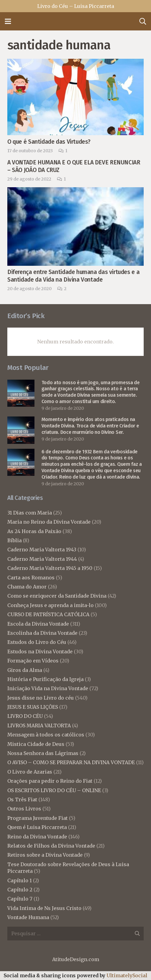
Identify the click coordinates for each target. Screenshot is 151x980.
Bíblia (14, 540)
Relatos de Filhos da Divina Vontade (51, 846)
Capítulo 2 (20, 890)
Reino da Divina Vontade (37, 837)
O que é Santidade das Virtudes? (49, 142)
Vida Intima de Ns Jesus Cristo (44, 908)
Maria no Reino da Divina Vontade (49, 522)
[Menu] (8, 21)
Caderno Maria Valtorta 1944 (42, 559)
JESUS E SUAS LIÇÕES (33, 707)
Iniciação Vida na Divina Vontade (48, 688)
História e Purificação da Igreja (45, 679)
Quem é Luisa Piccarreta (37, 827)
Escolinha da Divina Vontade (42, 633)
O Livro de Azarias (30, 772)
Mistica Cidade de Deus (36, 744)
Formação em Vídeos (33, 661)
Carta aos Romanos (31, 578)
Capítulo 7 (20, 899)
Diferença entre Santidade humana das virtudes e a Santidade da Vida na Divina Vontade (73, 276)
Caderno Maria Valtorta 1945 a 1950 (50, 568)
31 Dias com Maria (30, 513)
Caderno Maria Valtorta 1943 (42, 550)
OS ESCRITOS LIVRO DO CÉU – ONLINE (54, 790)
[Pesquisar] (142, 21)
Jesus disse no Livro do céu (41, 698)
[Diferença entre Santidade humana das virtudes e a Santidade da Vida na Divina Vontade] (75, 191)
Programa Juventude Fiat (38, 818)
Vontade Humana (28, 917)
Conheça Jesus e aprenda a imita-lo (50, 605)
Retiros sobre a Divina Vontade (45, 855)
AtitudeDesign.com (76, 959)
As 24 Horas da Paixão (34, 531)
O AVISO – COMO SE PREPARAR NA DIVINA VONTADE (71, 762)
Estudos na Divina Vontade (40, 652)
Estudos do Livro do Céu (37, 642)
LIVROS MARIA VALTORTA (39, 725)
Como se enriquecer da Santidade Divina (57, 596)
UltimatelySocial (127, 975)
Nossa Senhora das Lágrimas (43, 753)
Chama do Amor (27, 587)
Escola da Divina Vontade (38, 624)
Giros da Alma (25, 670)
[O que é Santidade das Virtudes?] (75, 63)
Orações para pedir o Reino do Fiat (50, 781)
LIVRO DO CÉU (25, 716)
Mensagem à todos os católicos (46, 735)
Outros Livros (24, 809)
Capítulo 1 (20, 880)
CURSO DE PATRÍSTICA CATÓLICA (48, 614)
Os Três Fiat (22, 799)
